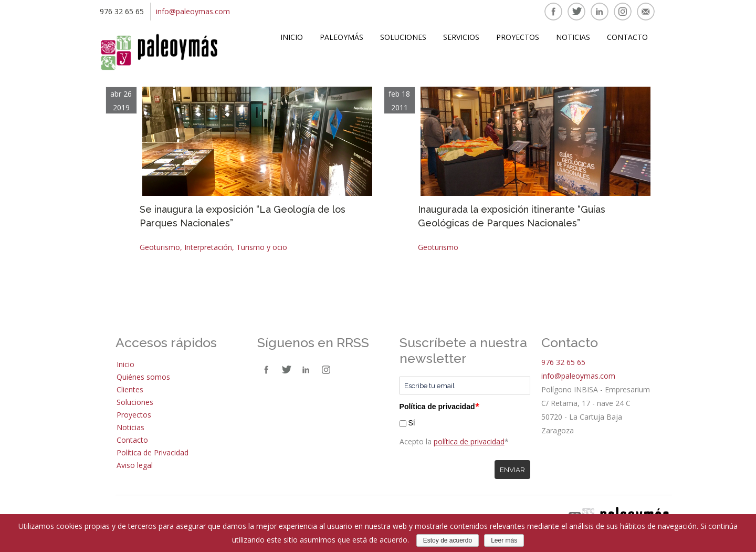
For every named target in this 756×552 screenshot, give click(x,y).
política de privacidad (469, 441)
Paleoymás (342, 37)
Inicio (292, 37)
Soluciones (403, 37)
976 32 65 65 (563, 362)
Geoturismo (160, 247)
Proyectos (518, 37)
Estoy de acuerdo (448, 540)
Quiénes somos (143, 377)
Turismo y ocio (262, 247)
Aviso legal (135, 465)
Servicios (461, 37)
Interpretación (208, 247)
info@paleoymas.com (193, 11)
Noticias (573, 37)
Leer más (504, 540)
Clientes (130, 389)
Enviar (512, 470)
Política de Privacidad (153, 452)
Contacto (627, 37)
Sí (411, 423)
